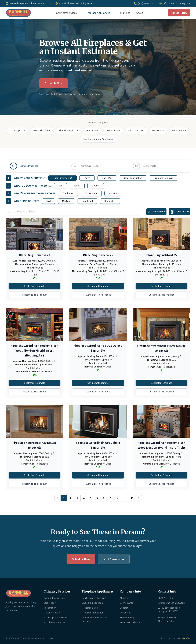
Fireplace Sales (90, 608)
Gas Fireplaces (18, 131)
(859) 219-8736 (143, 3)
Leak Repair (50, 603)
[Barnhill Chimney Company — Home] (19, 13)
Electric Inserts (136, 131)
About (140, 13)
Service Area (127, 603)
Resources (126, 613)
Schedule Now (179, 13)
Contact (124, 608)
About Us (125, 598)
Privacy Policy (127, 618)
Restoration (50, 608)
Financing (125, 13)
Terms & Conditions (130, 623)
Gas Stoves (158, 131)
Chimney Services (68, 13)
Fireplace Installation (93, 613)
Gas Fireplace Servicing (56, 618)
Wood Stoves (179, 131)
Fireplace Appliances (99, 13)
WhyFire (187, 638)
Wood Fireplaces (42, 131)
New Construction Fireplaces (98, 139)
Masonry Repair (52, 613)
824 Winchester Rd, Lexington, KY (75, 3)
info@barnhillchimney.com (175, 3)
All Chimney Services (55, 623)
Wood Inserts (113, 131)
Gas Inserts (92, 131)
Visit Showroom (114, 559)
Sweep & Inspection (54, 598)
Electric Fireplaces (69, 131)
